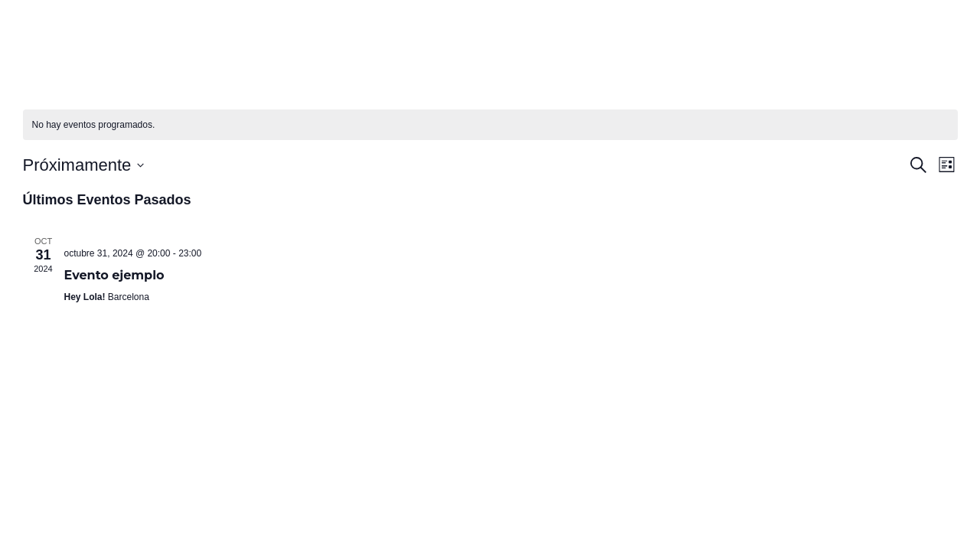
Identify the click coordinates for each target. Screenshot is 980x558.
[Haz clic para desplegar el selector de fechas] (84, 165)
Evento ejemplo (114, 275)
